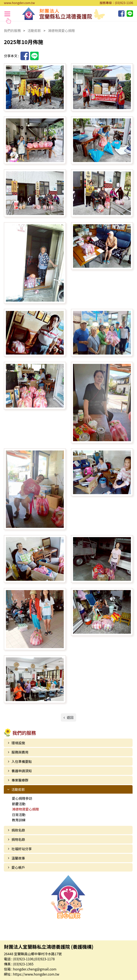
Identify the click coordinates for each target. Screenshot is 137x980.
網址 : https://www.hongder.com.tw (31, 974)
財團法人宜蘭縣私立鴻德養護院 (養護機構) (64, 14)
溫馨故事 (18, 858)
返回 (70, 717)
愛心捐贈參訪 (22, 798)
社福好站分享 (22, 849)
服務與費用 (20, 752)
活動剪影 (18, 789)
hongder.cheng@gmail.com (35, 969)
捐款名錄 (18, 830)
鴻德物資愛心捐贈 (25, 809)
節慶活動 (19, 804)
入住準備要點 (22, 761)
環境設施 (18, 743)
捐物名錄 (18, 839)
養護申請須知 (22, 771)
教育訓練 (19, 820)
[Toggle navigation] (7, 14)
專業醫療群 (20, 780)
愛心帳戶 (18, 867)
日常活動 (19, 815)
